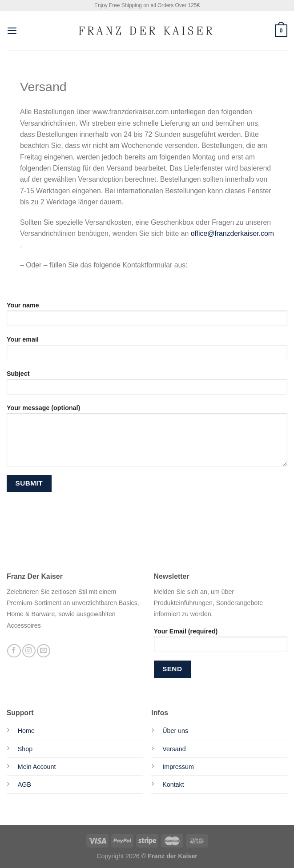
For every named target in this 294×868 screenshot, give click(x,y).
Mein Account (37, 767)
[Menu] (12, 31)
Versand (174, 749)
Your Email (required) (221, 643)
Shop (25, 749)
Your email (147, 351)
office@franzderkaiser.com (231, 233)
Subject (147, 385)
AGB (24, 784)
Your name (147, 317)
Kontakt (173, 784)
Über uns (175, 731)
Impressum (178, 767)
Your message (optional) (147, 438)
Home (26, 731)
